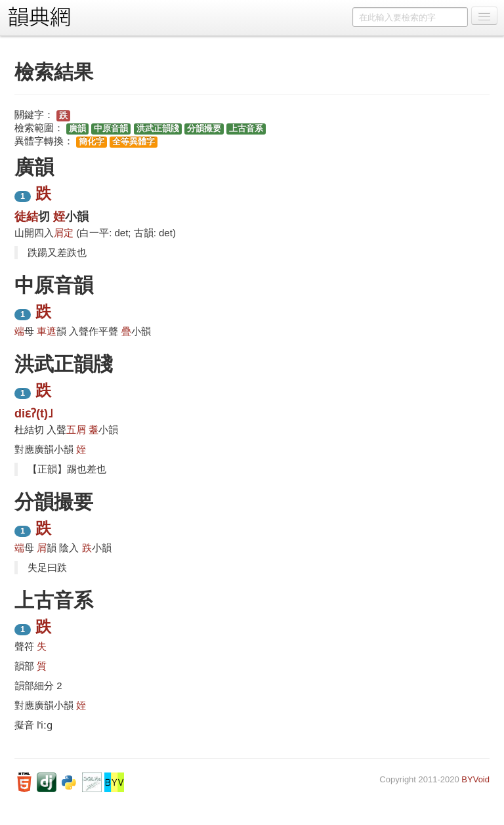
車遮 (47, 331)
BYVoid (475, 779)
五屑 (76, 430)
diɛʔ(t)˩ (34, 413)
